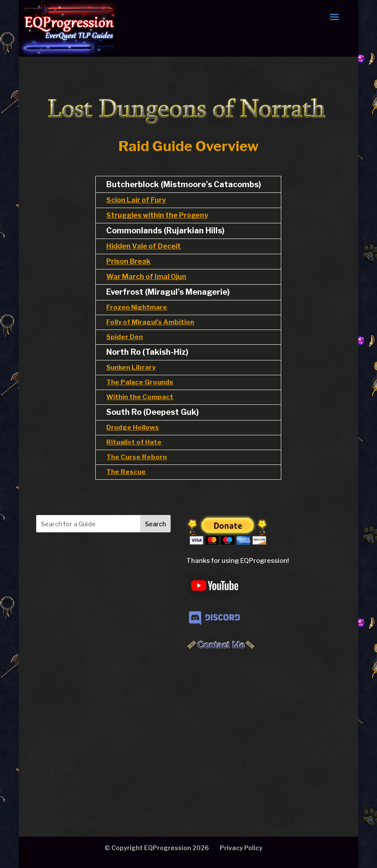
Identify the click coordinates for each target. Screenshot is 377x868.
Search (155, 524)
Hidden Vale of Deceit (143, 246)
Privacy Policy (241, 848)
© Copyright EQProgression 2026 (157, 848)
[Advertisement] (108, 728)
